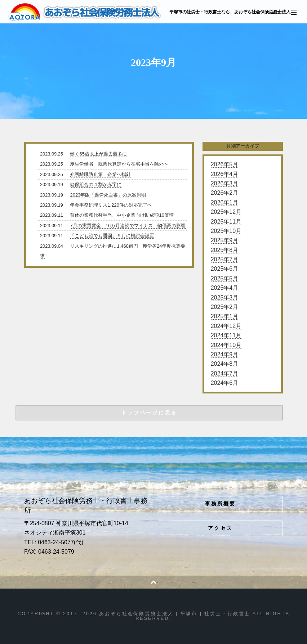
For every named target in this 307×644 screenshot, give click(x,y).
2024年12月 (226, 326)
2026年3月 (225, 183)
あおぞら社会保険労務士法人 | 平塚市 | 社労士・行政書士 (85, 12)
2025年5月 (225, 278)
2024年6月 (225, 383)
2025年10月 (226, 231)
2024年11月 (226, 335)
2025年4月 (225, 288)
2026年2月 (225, 193)
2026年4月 (225, 174)
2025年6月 (225, 269)
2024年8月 (225, 364)
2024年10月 (226, 345)
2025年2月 (225, 307)
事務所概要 (221, 504)
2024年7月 (225, 373)
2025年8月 (225, 250)
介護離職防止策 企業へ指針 (100, 174)
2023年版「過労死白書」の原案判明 (108, 195)
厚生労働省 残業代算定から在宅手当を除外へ (119, 164)
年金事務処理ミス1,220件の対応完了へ (111, 205)
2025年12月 (226, 212)
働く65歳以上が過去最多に (98, 154)
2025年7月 (225, 259)
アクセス (220, 528)
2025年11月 (226, 222)
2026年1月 (225, 202)
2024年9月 (225, 354)
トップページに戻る (149, 413)
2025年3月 (225, 298)
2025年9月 (225, 240)
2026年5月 (225, 164)
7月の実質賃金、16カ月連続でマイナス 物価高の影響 (128, 226)
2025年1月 (225, 316)
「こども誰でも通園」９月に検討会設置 (112, 236)
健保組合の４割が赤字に (96, 184)
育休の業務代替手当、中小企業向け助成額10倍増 (122, 215)
